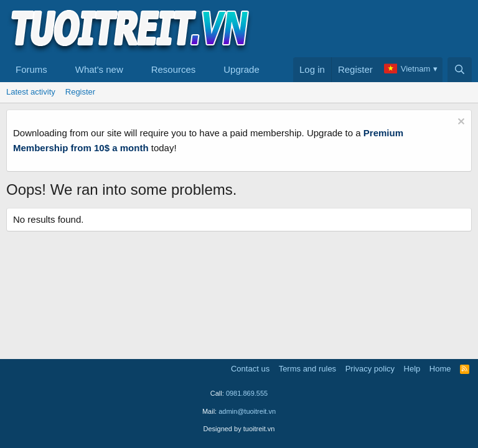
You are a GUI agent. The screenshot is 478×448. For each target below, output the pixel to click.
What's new (99, 69)
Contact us (250, 369)
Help (412, 369)
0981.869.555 (247, 393)
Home (440, 369)
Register (80, 92)
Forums (31, 69)
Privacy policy (370, 369)
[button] (57, 70)
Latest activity (31, 92)
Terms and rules (307, 369)
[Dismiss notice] (460, 123)
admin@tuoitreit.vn (247, 411)
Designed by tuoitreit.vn (239, 429)
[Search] (460, 70)
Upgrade (241, 69)
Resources (174, 69)
